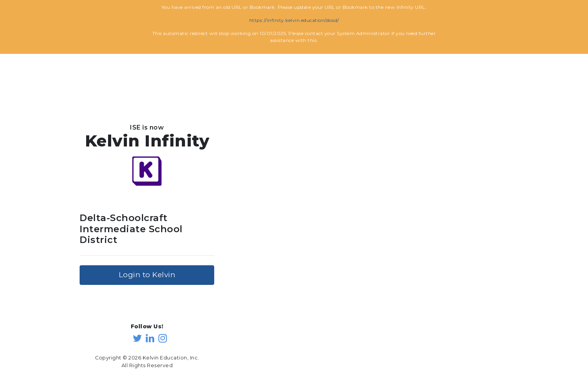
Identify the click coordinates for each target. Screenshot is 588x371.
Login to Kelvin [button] (147, 275)
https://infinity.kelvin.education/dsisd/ (294, 20)
